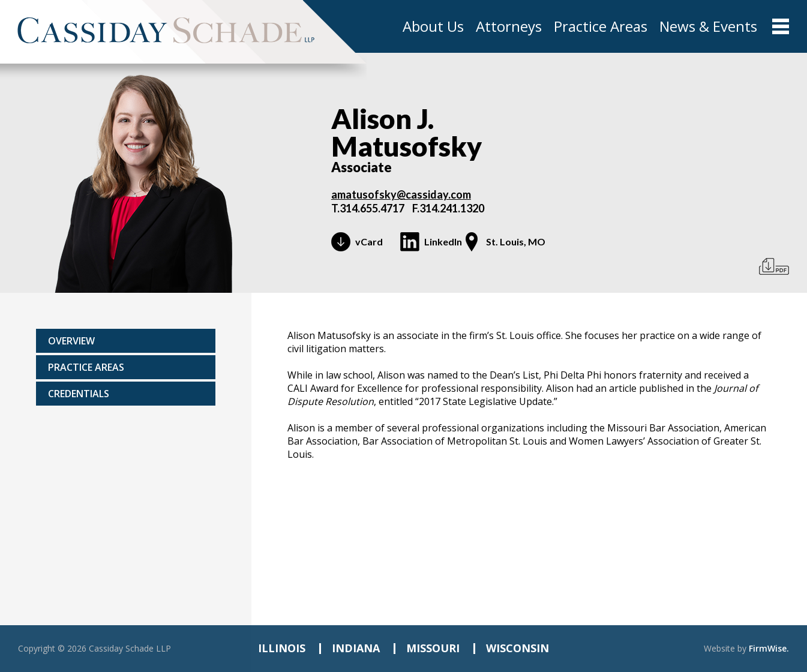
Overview (71, 341)
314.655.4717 (372, 208)
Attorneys (509, 26)
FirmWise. (769, 648)
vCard (369, 241)
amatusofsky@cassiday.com (401, 194)
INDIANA (356, 648)
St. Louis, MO (516, 241)
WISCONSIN (517, 648)
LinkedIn (443, 241)
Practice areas (86, 367)
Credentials (79, 394)
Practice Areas (601, 26)
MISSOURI (433, 648)
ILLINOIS (282, 648)
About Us (433, 26)
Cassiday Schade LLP (130, 648)
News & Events (708, 26)
